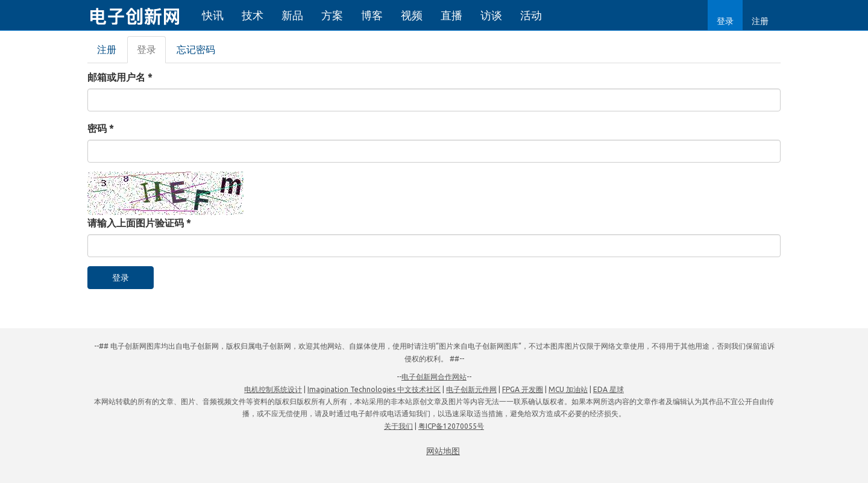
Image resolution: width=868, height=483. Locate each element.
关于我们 (398, 426)
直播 (451, 15)
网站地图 (443, 451)
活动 (531, 15)
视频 (412, 15)
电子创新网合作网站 (434, 377)
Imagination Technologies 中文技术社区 (374, 389)
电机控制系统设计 (273, 389)
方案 (332, 15)
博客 (372, 15)
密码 (101, 128)
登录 (725, 21)
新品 (292, 15)
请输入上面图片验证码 (139, 223)
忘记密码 (196, 49)
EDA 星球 (609, 389)
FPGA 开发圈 (523, 389)
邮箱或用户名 (120, 77)
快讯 (213, 15)
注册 (760, 21)
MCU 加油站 (568, 389)
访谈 (491, 15)
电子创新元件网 (471, 389)
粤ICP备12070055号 (451, 426)
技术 (253, 15)
